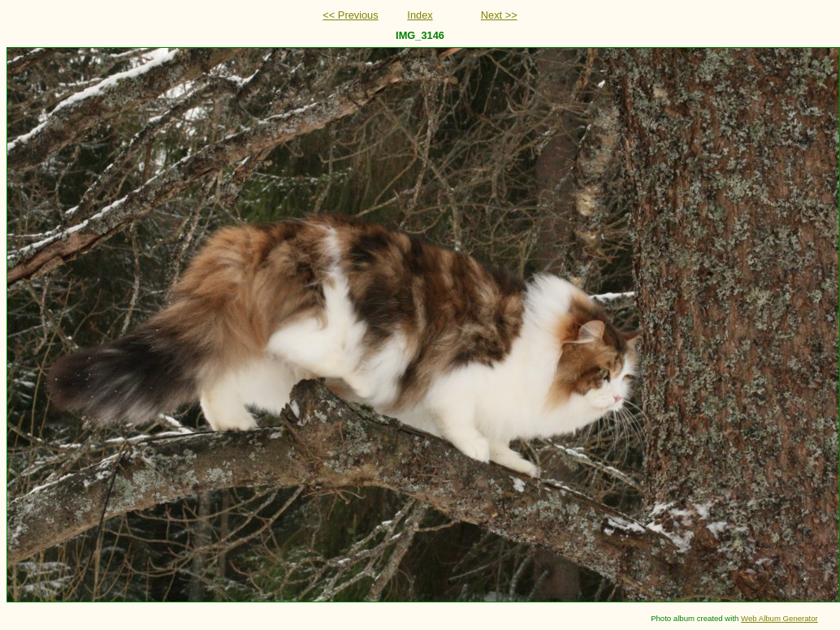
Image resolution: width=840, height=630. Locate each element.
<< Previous (350, 15)
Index (420, 15)
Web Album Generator (779, 618)
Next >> (499, 15)
